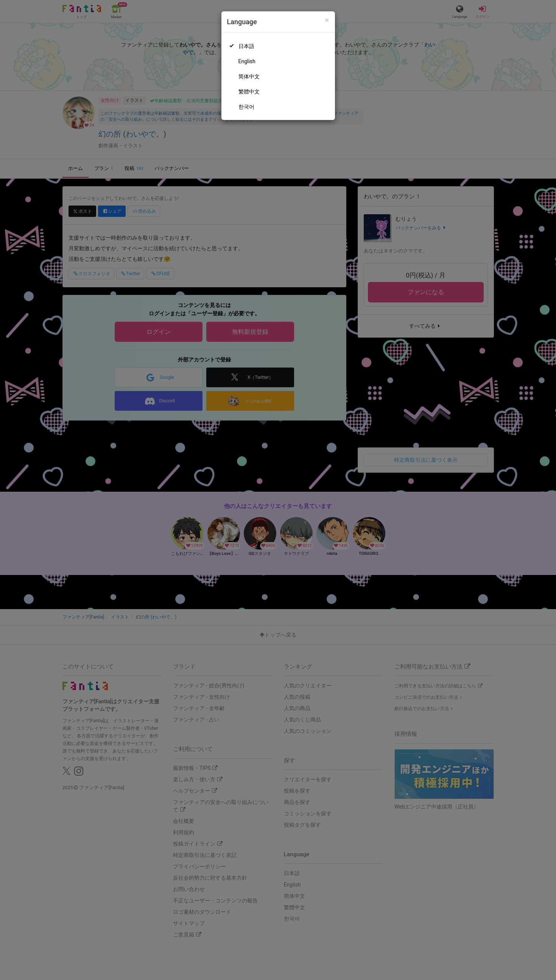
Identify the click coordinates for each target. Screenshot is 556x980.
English (247, 61)
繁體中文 (249, 92)
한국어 (246, 107)
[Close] (327, 20)
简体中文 (249, 76)
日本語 (246, 46)
